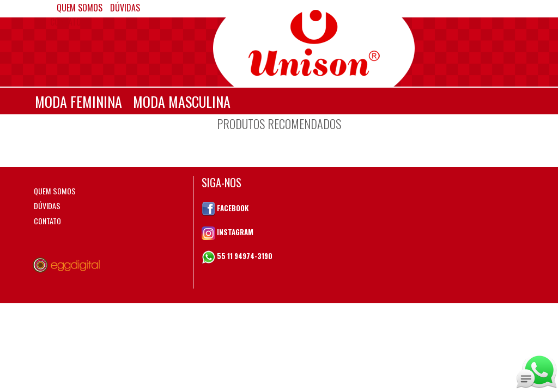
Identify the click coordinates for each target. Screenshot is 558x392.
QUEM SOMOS (55, 191)
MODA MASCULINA (182, 102)
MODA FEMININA (78, 102)
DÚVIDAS (47, 206)
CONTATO (66, 22)
